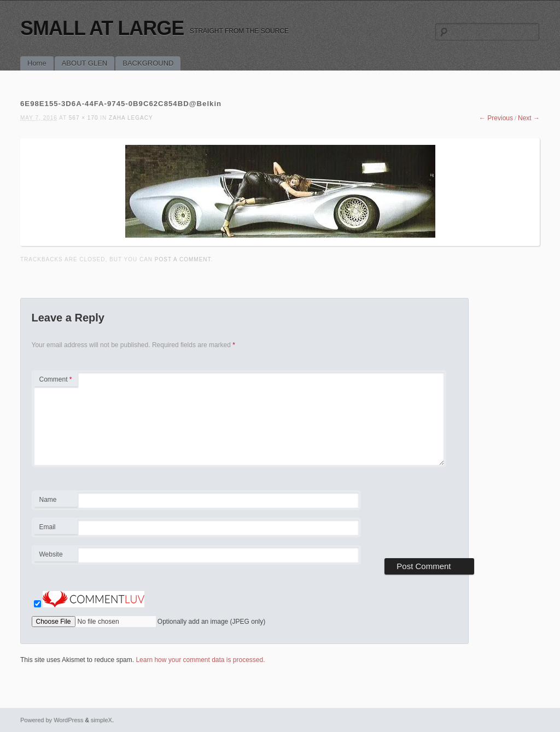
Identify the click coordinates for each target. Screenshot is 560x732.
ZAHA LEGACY (131, 118)
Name (56, 501)
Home (37, 63)
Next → (529, 118)
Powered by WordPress (52, 720)
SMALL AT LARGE (102, 28)
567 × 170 (84, 118)
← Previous (496, 118)
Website (51, 554)
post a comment (183, 259)
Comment (56, 379)
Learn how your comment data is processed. (200, 660)
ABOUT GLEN (85, 63)
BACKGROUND (148, 63)
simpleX (101, 720)
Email (56, 529)
